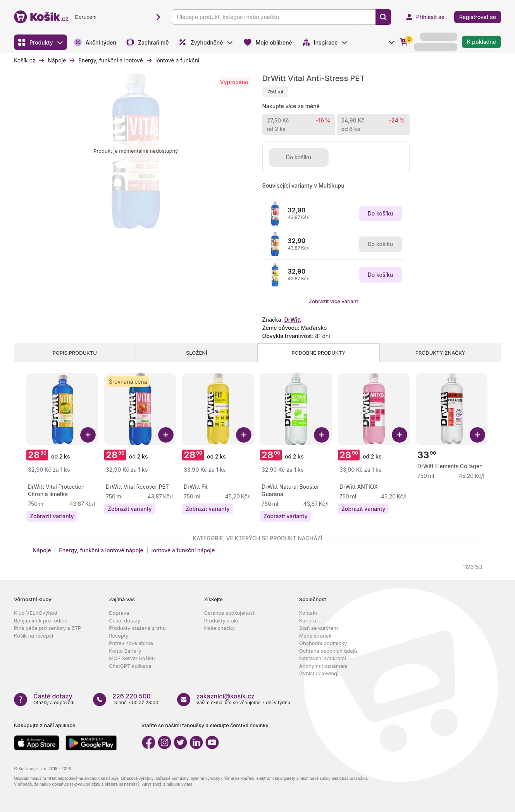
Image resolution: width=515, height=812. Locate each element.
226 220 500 (132, 696)
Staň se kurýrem (319, 628)
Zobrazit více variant (333, 301)
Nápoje (42, 550)
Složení (197, 353)
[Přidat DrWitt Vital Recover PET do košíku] (166, 435)
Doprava (119, 613)
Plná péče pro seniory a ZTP (47, 628)
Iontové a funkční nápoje (183, 550)
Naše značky (220, 628)
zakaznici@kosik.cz (226, 696)
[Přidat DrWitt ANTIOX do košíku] (400, 435)
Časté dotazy (125, 621)
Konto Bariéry (125, 651)
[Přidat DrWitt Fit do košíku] (244, 435)
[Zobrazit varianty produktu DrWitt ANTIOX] (363, 509)
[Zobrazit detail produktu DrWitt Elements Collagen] (450, 466)
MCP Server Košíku (132, 658)
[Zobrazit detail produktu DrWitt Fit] (196, 487)
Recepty (119, 636)
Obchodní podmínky (323, 643)
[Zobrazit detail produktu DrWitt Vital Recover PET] (137, 487)
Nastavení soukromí (323, 658)
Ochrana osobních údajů (328, 651)
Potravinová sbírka (131, 643)
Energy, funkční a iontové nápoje (101, 550)
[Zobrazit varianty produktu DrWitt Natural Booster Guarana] (286, 516)
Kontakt (308, 613)
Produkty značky (440, 353)
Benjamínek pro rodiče (40, 621)
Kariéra (308, 621)
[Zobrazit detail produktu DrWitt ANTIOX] (358, 487)
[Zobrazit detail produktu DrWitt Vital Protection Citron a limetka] (63, 490)
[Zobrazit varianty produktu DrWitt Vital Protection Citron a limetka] (52, 516)
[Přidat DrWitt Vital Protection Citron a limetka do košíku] (88, 435)
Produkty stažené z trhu (137, 628)
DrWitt (293, 320)
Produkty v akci (223, 621)
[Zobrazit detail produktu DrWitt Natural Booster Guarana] (297, 490)
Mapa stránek (315, 636)
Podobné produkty (318, 353)
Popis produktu (75, 353)
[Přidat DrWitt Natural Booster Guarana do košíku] (322, 435)
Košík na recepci (34, 636)
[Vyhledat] (383, 17)
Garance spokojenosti (230, 613)
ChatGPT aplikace (130, 666)
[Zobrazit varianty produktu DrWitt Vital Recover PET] (130, 509)
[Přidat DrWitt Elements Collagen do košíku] (477, 435)
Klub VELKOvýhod (36, 613)
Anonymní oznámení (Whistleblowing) (323, 670)
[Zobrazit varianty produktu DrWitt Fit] (208, 509)
